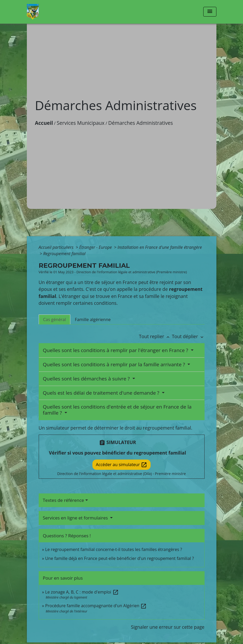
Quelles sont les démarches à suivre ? (87, 379)
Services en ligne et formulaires (76, 518)
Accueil (44, 123)
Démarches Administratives (141, 123)
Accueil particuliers (57, 247)
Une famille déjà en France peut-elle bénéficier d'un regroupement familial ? (120, 558)
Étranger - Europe (96, 247)
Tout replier (155, 336)
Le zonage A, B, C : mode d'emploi (82, 592)
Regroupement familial (64, 254)
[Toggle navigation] (210, 12)
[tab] (55, 320)
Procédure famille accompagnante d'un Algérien (96, 606)
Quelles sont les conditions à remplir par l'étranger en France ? (116, 350)
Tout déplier (188, 336)
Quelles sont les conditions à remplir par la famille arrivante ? (115, 364)
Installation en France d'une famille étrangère (160, 247)
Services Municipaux (81, 123)
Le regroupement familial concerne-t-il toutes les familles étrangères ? (114, 549)
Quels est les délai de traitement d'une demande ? (102, 393)
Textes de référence (64, 500)
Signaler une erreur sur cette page (168, 627)
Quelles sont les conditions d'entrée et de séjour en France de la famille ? (117, 410)
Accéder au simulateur (121, 465)
